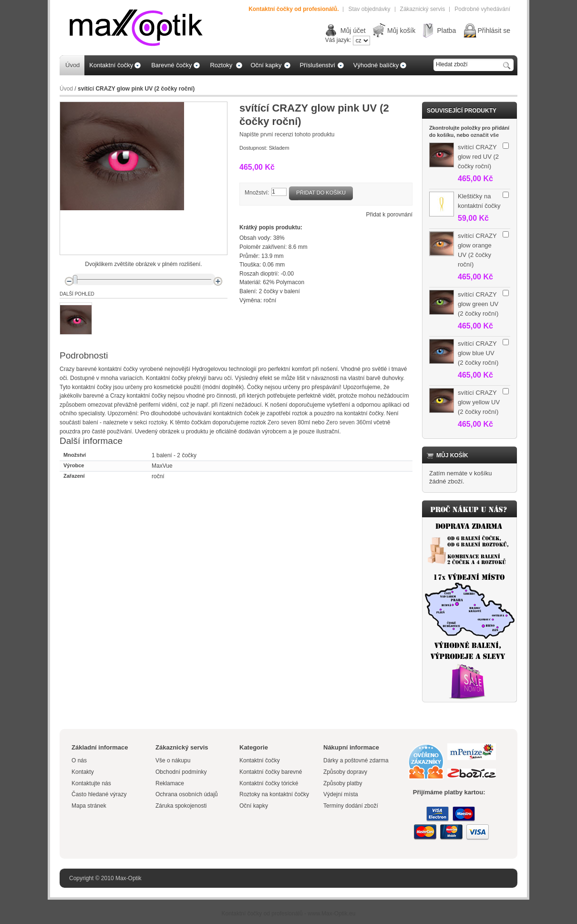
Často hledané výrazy (99, 794)
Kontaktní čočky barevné (271, 772)
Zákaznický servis (423, 9)
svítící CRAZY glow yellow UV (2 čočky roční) (479, 402)
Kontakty (83, 772)
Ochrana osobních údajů (187, 794)
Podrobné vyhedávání (482, 9)
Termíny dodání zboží (351, 806)
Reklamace (170, 783)
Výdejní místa (341, 794)
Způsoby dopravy (345, 772)
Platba (446, 31)
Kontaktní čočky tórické (269, 783)
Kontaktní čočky (260, 760)
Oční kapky (254, 806)
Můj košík (401, 31)
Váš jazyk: (338, 40)
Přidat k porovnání (389, 215)
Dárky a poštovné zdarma (356, 760)
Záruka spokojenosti (181, 806)
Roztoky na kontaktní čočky (274, 794)
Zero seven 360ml (349, 422)
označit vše (485, 135)
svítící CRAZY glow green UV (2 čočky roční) (478, 304)
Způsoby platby (343, 783)
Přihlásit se (494, 31)
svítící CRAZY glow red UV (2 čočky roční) (478, 157)
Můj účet (353, 31)
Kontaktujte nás (91, 783)
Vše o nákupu (173, 760)
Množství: (257, 193)
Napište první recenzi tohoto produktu (287, 134)
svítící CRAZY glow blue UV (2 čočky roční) (478, 353)
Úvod (66, 89)
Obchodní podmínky (181, 772)
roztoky (158, 422)
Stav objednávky (369, 9)
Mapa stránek (89, 806)
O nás (79, 760)
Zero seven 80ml (289, 422)
